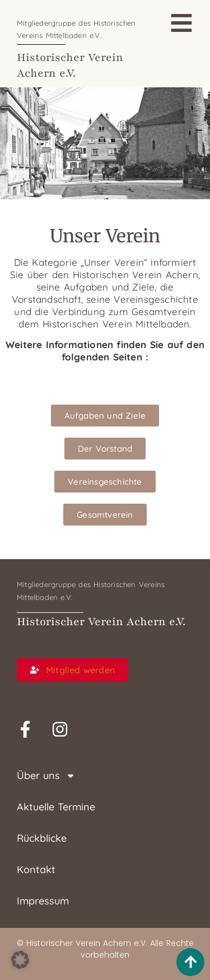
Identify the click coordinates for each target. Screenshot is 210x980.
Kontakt (36, 869)
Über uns (46, 776)
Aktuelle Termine (56, 807)
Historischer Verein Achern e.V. (101, 622)
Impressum (43, 901)
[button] (20, 960)
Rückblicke (42, 838)
